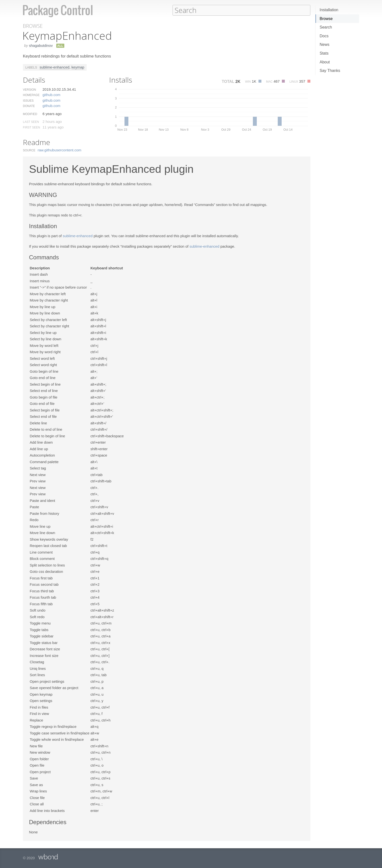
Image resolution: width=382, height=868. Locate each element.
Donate (29, 106)
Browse (326, 19)
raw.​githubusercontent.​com (60, 150)
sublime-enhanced (54, 67)
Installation (329, 10)
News (325, 44)
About (325, 62)
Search (326, 27)
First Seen (31, 127)
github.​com (51, 94)
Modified (30, 114)
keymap (78, 67)
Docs (324, 36)
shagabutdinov (41, 45)
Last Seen (31, 122)
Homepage (31, 95)
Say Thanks (330, 71)
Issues (28, 100)
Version (29, 89)
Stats (324, 53)
